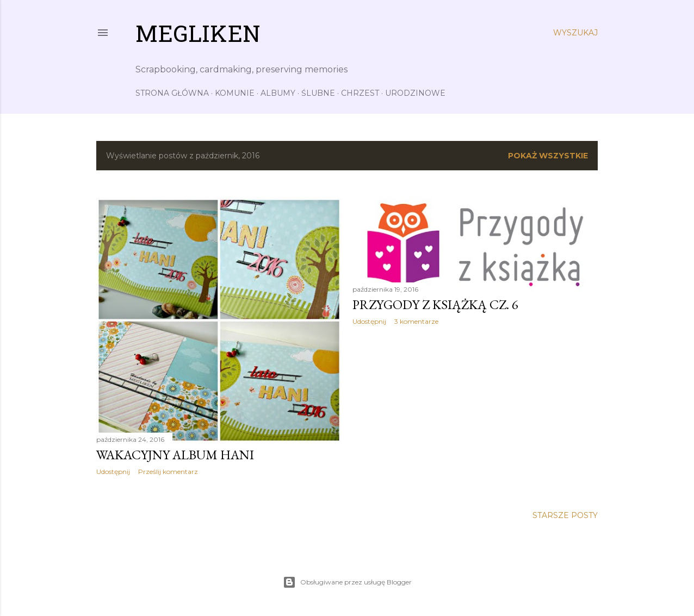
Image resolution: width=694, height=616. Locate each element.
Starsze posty (565, 515)
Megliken (198, 36)
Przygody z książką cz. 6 (435, 304)
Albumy (278, 93)
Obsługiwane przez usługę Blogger (347, 582)
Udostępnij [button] (113, 472)
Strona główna (172, 93)
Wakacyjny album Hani (175, 455)
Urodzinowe (415, 93)
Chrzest (360, 93)
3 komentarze (416, 321)
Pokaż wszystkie (548, 156)
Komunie (235, 93)
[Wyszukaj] (575, 33)
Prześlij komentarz (168, 472)
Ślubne (318, 93)
